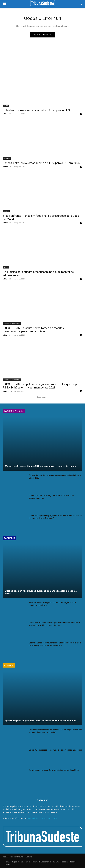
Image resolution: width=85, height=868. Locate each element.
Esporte (6, 211)
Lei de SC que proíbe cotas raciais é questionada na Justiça (55, 750)
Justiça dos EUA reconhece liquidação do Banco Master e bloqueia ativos (41, 592)
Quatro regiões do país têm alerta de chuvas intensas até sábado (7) (42, 721)
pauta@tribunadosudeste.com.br (43, 818)
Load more (43, 397)
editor (5, 114)
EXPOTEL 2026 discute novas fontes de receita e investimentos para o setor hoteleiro (34, 330)
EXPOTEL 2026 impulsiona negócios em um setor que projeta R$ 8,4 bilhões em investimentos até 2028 (41, 386)
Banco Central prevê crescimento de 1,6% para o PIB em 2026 (41, 163)
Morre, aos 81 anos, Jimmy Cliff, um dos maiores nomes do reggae (41, 466)
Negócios (7, 158)
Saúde (6, 106)
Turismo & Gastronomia (12, 323)
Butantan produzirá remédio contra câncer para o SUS (36, 110)
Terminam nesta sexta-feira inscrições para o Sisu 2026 (54, 770)
